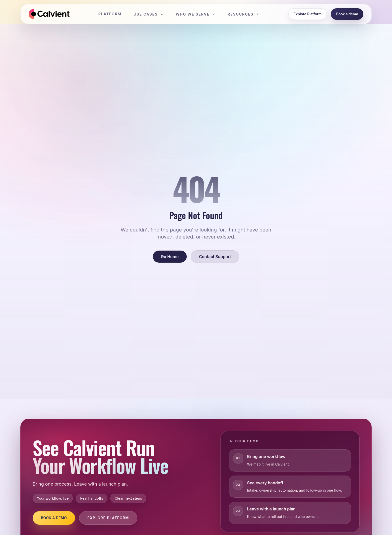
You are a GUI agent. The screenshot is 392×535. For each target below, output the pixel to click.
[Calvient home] (49, 14)
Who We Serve (196, 14)
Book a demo (347, 14)
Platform (110, 14)
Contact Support (215, 257)
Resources (244, 14)
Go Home (170, 257)
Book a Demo (54, 518)
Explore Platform (308, 14)
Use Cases (149, 14)
